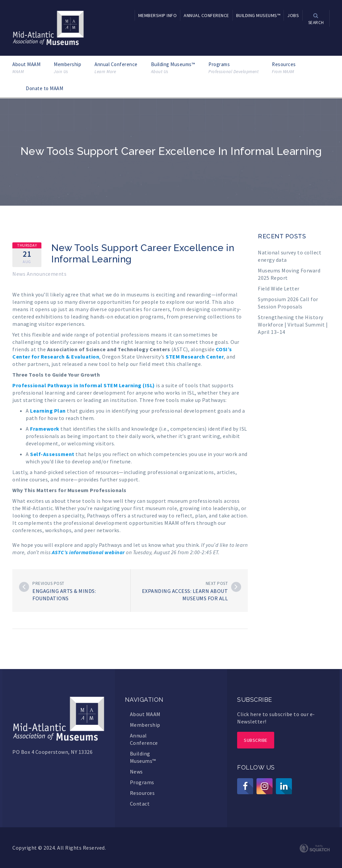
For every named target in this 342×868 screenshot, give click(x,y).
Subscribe (256, 740)
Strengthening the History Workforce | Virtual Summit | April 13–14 (293, 324)
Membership (67, 68)
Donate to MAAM (44, 88)
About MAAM (26, 68)
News (136, 772)
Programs (233, 68)
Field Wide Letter (279, 288)
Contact (140, 804)
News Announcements (39, 274)
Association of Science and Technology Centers (109, 349)
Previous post (48, 583)
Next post (217, 583)
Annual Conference (116, 68)
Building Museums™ (173, 68)
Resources (284, 68)
